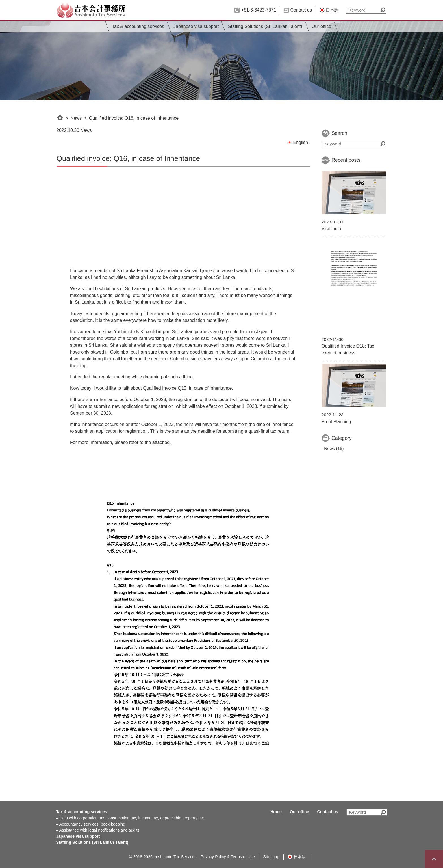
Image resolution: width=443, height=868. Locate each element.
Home (276, 812)
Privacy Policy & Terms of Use (228, 857)
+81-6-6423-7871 (259, 10)
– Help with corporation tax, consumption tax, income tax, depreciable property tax (130, 818)
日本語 (332, 10)
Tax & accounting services (138, 26)
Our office (321, 26)
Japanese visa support (196, 26)
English (298, 142)
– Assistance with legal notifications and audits (98, 830)
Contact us (301, 10)
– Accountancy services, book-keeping (91, 824)
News (76, 118)
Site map (271, 857)
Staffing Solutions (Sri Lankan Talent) (265, 26)
